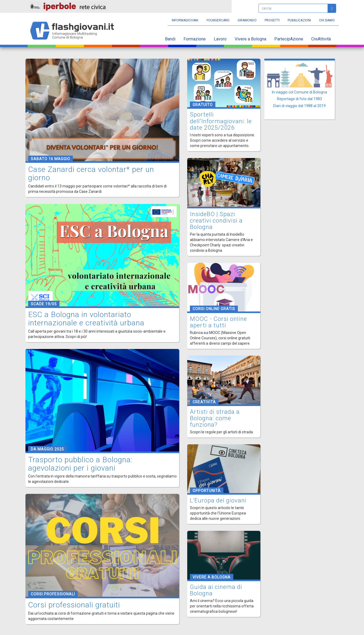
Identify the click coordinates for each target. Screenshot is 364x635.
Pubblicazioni (299, 20)
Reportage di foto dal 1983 (299, 99)
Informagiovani (185, 20)
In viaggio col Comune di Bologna (299, 92)
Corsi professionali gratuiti (74, 605)
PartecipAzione (289, 39)
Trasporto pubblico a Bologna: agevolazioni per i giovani (80, 464)
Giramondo (247, 20)
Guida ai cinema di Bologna (216, 590)
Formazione (195, 39)
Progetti (272, 20)
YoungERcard (218, 20)
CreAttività (321, 39)
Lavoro (220, 39)
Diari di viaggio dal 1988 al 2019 (299, 106)
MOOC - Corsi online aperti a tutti (218, 322)
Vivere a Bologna (250, 39)
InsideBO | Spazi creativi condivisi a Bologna (216, 221)
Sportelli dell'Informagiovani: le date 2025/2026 (221, 121)
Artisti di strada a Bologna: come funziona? (215, 418)
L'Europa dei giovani (218, 500)
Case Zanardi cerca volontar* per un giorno (91, 174)
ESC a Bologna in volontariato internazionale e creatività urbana (86, 319)
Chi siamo (327, 20)
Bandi (170, 39)
